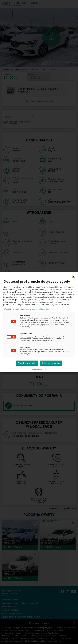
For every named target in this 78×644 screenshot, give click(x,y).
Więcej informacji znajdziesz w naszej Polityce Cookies (28, 309)
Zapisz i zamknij (39, 369)
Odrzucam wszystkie (51, 363)
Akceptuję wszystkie (27, 363)
